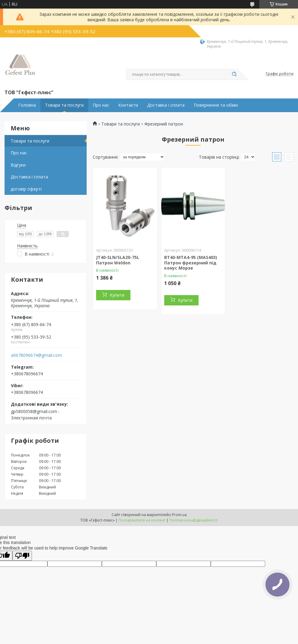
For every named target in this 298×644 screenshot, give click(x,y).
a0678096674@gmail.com (36, 355)
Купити (117, 295)
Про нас (101, 105)
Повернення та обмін (216, 105)
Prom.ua (179, 515)
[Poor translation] (22, 556)
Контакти (128, 105)
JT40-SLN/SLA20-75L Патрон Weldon (118, 260)
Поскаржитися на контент (142, 520)
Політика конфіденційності (194, 520)
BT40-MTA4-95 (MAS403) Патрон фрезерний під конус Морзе (191, 263)
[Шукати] (234, 74)
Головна (27, 105)
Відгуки (18, 165)
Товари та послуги (64, 105)
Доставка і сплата (166, 105)
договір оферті (26, 189)
